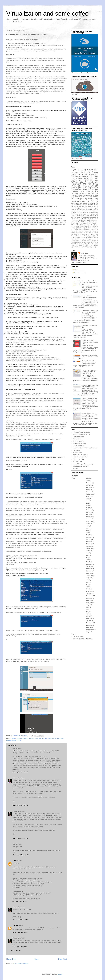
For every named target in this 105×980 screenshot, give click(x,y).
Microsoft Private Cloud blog (81, 432)
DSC (82, 208)
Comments (77, 273)
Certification (89, 228)
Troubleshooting (81, 242)
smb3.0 (75, 247)
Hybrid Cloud (87, 219)
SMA (83, 216)
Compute (96, 228)
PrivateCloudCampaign (78, 201)
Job (92, 233)
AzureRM (94, 226)
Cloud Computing (78, 637)
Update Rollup (92, 223)
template (80, 247)
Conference (93, 217)
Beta (75, 213)
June (88, 501)
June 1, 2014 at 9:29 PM (20, 947)
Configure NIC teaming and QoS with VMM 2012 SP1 (90, 386)
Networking (75, 193)
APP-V (73, 217)
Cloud (90, 170)
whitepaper (92, 247)
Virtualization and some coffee (47, 13)
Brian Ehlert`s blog (79, 459)
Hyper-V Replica (85, 198)
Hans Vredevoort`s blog (80, 457)
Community (80, 174)
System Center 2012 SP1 (82, 180)
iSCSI (92, 245)
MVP (90, 193)
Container (77, 205)
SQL (88, 197)
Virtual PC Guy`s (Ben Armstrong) (83, 464)
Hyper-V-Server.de (79, 446)
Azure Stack (95, 211)
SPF (46, 738)
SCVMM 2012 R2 (39, 738)
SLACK (86, 239)
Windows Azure (87, 244)
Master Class (77, 222)
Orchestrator (75, 211)
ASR (83, 206)
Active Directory (85, 211)
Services (79, 209)
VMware (95, 242)
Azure (96, 172)
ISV (89, 233)
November (89, 490)
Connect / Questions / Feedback (83, 639)
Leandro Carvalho (78, 437)
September (90, 494)
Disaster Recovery (91, 208)
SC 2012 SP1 (94, 203)
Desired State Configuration (90, 230)
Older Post (62, 959)
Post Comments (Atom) (21, 963)
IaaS (95, 219)
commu (87, 245)
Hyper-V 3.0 (88, 186)
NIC (92, 234)
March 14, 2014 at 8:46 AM (20, 855)
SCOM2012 (77, 216)
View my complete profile (79, 263)
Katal (88, 220)
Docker (79, 231)
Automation (74, 208)
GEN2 (79, 213)
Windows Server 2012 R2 (14, 741)
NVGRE (19, 738)
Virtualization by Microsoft (81, 466)
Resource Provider (92, 237)
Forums (74, 219)
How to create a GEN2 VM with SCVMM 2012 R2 (89, 371)
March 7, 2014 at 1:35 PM (20, 772)
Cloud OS (84, 203)
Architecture (75, 203)
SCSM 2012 (74, 239)
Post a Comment (15, 951)
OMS (97, 214)
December (89, 487)
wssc (97, 225)
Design (80, 230)
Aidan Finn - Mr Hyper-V (80, 455)
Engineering (86, 231)
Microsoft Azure (79, 197)
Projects (73, 237)
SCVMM (74, 188)
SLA (81, 239)
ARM (95, 209)
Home (37, 959)
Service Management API (90, 205)
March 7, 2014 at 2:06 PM (20, 805)
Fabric (88, 195)
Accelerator (81, 226)
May (88, 503)
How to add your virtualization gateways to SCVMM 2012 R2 (89, 297)
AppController (92, 206)
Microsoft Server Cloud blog (81, 434)
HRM (80, 219)
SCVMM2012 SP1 (79, 184)
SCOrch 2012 (77, 223)
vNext (76, 206)
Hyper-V (14, 738)
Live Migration (75, 234)
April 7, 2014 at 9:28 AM (20, 901)
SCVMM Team (77, 452)
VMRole (89, 242)
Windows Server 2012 (83, 176)
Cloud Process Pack (83, 217)
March (88, 508)
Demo (75, 230)
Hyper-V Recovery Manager (91, 213)
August (88, 496)
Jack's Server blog (79, 441)
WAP (49, 738)
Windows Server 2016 (87, 225)
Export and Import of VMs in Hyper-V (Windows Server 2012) (90, 282)
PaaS (73, 209)
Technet (75, 468)
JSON (82, 220)
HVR (85, 233)
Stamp (85, 223)
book (82, 245)
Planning (88, 236)
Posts (75, 270)
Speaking (94, 241)
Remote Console (28, 738)
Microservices (85, 234)
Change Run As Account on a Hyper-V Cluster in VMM (90, 399)
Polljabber (94, 236)
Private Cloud (94, 222)
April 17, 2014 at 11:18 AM (20, 919)
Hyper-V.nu (76, 450)
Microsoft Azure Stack (87, 214)
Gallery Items (79, 233)
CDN (78, 228)
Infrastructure (75, 220)
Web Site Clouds (76, 244)
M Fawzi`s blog (78, 461)
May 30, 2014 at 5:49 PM (20, 932)
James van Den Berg (79, 443)
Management (95, 220)
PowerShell (89, 182)
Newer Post (11, 959)
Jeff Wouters (77, 439)
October (89, 492)
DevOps (73, 231)
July (88, 499)
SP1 (93, 201)
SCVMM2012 (93, 174)
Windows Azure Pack (57, 738)
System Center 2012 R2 (85, 190)
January (89, 485)
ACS (75, 226)
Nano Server (81, 236)
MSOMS (76, 214)
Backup (73, 228)
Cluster (85, 188)
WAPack (74, 182)
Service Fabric (75, 241)
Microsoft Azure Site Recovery (85, 199)
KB (96, 233)
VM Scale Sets (75, 225)
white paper (88, 209)
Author (88, 226)
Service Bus (93, 239)
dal (95, 216)
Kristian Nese (17, 778)
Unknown (16, 861)
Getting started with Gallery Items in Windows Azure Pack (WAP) (90, 312)
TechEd (73, 242)
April (88, 481)
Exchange (94, 231)
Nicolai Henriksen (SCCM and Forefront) (85, 448)
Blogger (60, 974)
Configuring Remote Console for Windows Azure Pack (90, 342)
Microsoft (95, 188)
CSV (83, 228)
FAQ (73, 233)
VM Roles (90, 216)
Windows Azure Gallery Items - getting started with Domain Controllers (89, 415)
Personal (86, 222)
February (89, 483)
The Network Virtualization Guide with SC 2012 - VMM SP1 (90, 357)
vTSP (86, 247)
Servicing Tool (85, 241)
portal (97, 245)
